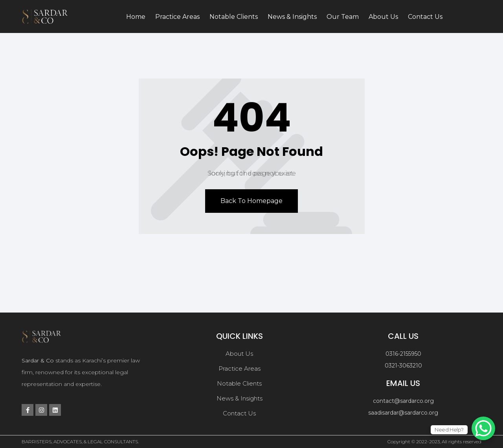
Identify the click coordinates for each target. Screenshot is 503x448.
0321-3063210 (403, 366)
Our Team (343, 17)
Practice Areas (177, 17)
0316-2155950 (403, 354)
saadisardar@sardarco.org (403, 413)
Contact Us (425, 17)
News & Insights (292, 17)
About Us (383, 17)
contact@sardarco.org (403, 401)
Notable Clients (234, 17)
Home (136, 17)
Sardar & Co (38, 360)
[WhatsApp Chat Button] (483, 428)
